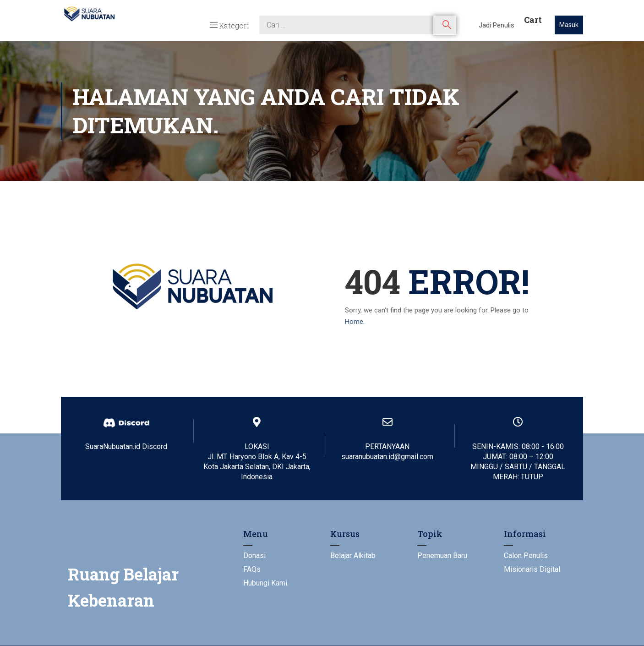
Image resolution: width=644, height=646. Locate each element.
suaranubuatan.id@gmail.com (387, 457)
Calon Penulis (526, 556)
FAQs (252, 569)
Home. (355, 322)
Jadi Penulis (497, 25)
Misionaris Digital (532, 569)
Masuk (569, 25)
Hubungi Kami (265, 583)
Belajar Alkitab (353, 556)
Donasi (254, 556)
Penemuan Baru (442, 556)
